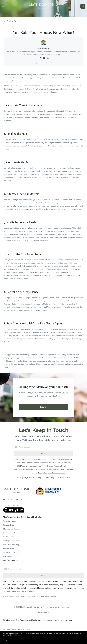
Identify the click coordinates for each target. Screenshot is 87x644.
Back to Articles (14, 21)
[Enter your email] (46, 447)
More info (16, 635)
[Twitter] (8, 500)
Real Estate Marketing (11, 545)
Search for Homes (10, 521)
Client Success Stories (11, 529)
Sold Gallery (7, 556)
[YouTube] (17, 500)
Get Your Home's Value (11, 533)
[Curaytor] (14, 512)
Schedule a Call (9, 549)
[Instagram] (21, 500)
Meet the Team (8, 525)
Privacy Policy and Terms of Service (51, 473)
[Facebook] (4, 500)
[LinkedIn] (12, 500)
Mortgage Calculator (11, 553)
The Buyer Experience (11, 541)
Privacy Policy (44, 612)
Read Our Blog (8, 537)
